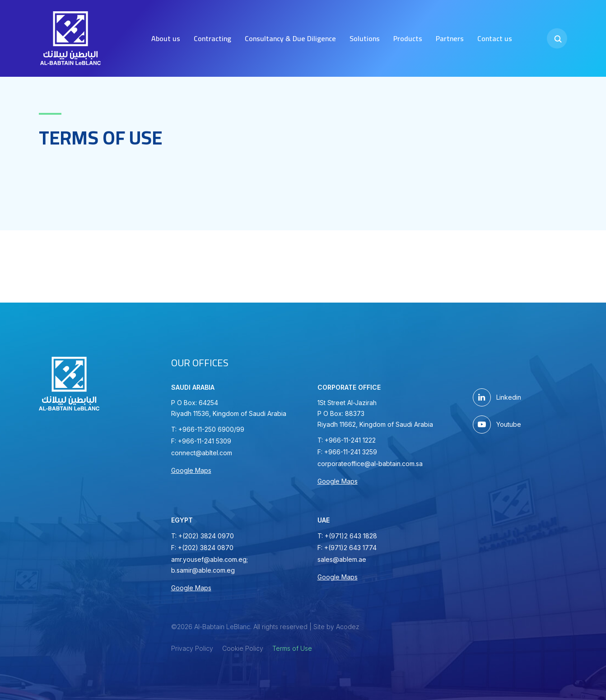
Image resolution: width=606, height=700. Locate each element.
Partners (450, 38)
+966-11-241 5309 (205, 441)
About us (166, 38)
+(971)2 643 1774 (350, 548)
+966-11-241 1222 (350, 440)
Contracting (212, 38)
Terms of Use (292, 648)
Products (408, 38)
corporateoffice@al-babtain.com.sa (370, 464)
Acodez (348, 627)
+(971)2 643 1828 (351, 536)
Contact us (495, 38)
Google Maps (191, 470)
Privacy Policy (192, 648)
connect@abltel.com (202, 453)
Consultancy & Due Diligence (290, 38)
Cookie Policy (243, 648)
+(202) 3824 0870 (206, 548)
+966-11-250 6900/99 (211, 429)
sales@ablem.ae (342, 559)
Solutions (365, 38)
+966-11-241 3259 (351, 452)
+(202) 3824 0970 (206, 536)
